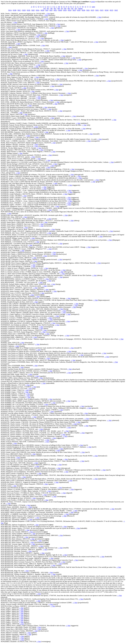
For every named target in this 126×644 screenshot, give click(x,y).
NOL (55, 10)
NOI (47, 10)
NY (76, 8)
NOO (70, 10)
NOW (107, 10)
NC (48, 8)
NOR (83, 10)
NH (59, 8)
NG (55, 8)
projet (93, 2)
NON (65, 10)
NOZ (116, 10)
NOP (74, 10)
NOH (42, 10)
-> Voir (48, 14)
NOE (28, 10)
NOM (60, 10)
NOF (33, 10)
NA (44, 8)
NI (62, 8)
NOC (19, 10)
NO (69, 8)
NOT (92, 10)
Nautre (80, 8)
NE (51, 8)
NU (72, 8)
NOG (38, 10)
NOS (88, 10)
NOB (15, 10)
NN (65, 8)
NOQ (79, 10)
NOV (102, 10)
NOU (97, 10)
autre (94, 7)
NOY (112, 10)
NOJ (51, 10)
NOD (24, 10)
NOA (10, 10)
